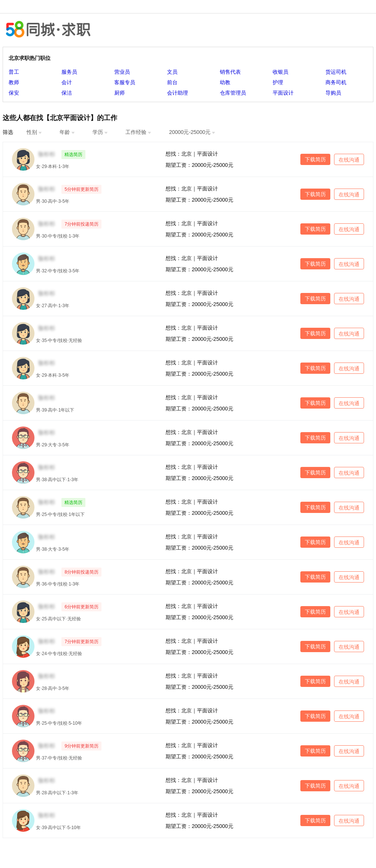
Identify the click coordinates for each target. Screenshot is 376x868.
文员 (172, 72)
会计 (67, 82)
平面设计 (283, 93)
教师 (14, 82)
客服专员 (125, 82)
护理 (278, 82)
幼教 (225, 82)
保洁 (67, 93)
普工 (14, 72)
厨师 (119, 93)
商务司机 (336, 82)
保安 (14, 93)
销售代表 (230, 72)
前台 (172, 82)
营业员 (122, 72)
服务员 (69, 72)
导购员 (333, 93)
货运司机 (336, 72)
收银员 (281, 72)
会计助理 (178, 93)
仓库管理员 (233, 93)
